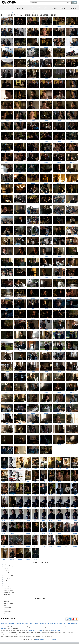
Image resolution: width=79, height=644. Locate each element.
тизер (5, 606)
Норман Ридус (7, 589)
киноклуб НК (46, 8)
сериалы (25, 623)
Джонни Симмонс (8, 587)
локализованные (8, 612)
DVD (5, 614)
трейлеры (39, 7)
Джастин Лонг (7, 577)
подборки (43, 623)
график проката (63, 8)
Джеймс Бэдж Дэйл (9, 593)
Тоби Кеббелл (7, 571)
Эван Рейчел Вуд (8, 575)
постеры (6, 610)
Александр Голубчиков (36, 630)
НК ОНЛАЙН (55, 8)
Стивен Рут (7, 595)
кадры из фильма (8, 604)
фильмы (18, 623)
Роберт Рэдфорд (8, 565)
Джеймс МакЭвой (8, 567)
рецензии (12, 7)
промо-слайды (7, 608)
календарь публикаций (55, 623)
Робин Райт (7, 569)
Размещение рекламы (51, 640)
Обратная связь (40, 640)
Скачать (7, 26)
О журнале (74, 8)
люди (37, 623)
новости (5, 7)
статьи (31, 7)
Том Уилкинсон (7, 581)
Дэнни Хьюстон (8, 585)
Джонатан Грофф (8, 591)
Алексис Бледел (8, 573)
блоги (31, 623)
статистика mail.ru (70, 623)
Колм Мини (7, 583)
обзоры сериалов (20, 8)
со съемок (6, 602)
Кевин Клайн (7, 579)
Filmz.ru (3, 628)
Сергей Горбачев (55, 630)
